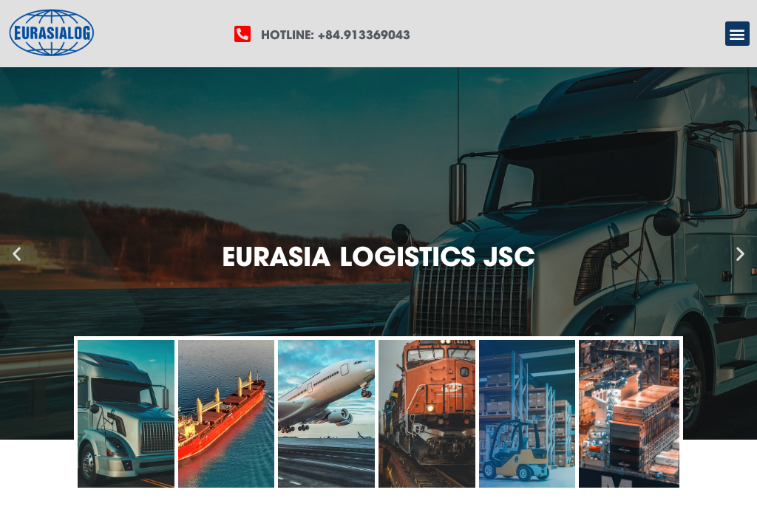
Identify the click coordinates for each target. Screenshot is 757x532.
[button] (737, 34)
